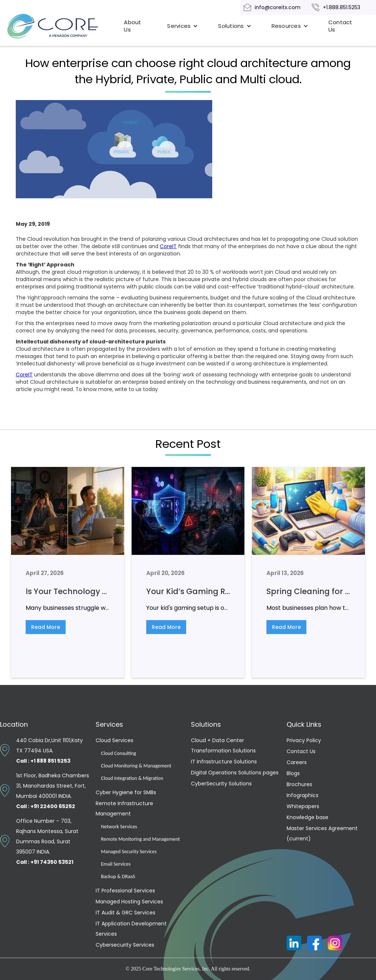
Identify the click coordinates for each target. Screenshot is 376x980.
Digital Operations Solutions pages (235, 773)
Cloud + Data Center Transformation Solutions (223, 745)
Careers (297, 762)
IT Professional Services (125, 891)
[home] (61, 26)
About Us (132, 26)
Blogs (293, 773)
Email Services (116, 864)
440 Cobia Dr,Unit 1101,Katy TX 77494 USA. (49, 751)
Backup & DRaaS (118, 876)
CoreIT (168, 246)
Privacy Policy (304, 740)
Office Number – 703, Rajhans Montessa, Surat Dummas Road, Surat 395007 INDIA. (47, 841)
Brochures (299, 784)
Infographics (303, 795)
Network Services (119, 827)
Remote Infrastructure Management (124, 808)
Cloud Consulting (119, 753)
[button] (183, 26)
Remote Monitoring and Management (141, 839)
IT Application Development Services (131, 929)
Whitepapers (303, 806)
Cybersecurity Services (125, 945)
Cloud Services (115, 740)
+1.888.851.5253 (342, 7)
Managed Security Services (129, 852)
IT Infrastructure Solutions (224, 762)
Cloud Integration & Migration (132, 778)
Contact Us (340, 26)
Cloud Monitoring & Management (136, 766)
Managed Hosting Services (129, 902)
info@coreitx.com (278, 7)
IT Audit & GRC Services (126, 913)
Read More (46, 627)
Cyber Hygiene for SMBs (126, 792)
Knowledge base (307, 817)
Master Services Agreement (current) (322, 833)
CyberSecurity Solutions (221, 784)
